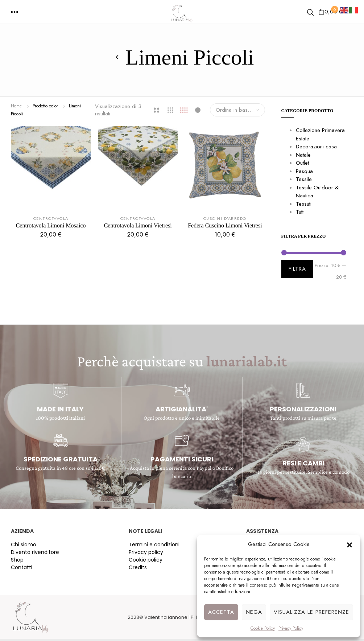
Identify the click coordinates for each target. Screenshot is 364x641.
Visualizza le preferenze (311, 612)
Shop (17, 560)
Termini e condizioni (154, 545)
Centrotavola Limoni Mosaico (51, 225)
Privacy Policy (291, 628)
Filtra (297, 269)
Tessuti (304, 204)
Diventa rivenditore (35, 552)
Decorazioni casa (316, 147)
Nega (254, 612)
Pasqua (304, 171)
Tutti (300, 212)
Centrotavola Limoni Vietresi (138, 225)
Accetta (221, 612)
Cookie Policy (263, 628)
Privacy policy (146, 552)
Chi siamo (24, 545)
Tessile (304, 179)
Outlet (302, 163)
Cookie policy (146, 560)
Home (16, 106)
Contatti (22, 567)
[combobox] (237, 110)
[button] (349, 544)
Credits (138, 567)
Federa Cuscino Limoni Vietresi (225, 225)
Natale (303, 155)
